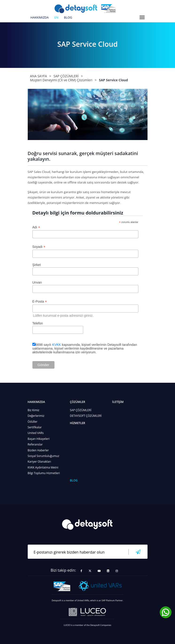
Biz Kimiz (34, 410)
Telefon (38, 323)
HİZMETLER (78, 423)
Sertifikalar (35, 427)
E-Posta (40, 302)
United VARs (36, 433)
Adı (36, 227)
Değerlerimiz (36, 416)
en (56, 18)
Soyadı (39, 247)
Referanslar (35, 444)
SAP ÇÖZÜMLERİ (81, 410)
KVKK (56, 345)
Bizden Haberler (38, 450)
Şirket (37, 265)
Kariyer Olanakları (39, 462)
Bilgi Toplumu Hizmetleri (44, 473)
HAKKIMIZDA (40, 18)
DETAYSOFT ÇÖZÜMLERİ (86, 416)
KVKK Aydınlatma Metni (43, 467)
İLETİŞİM (118, 402)
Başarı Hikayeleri (39, 439)
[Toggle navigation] (142, 17)
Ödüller (33, 422)
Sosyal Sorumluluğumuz (43, 456)
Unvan (37, 282)
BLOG (68, 18)
